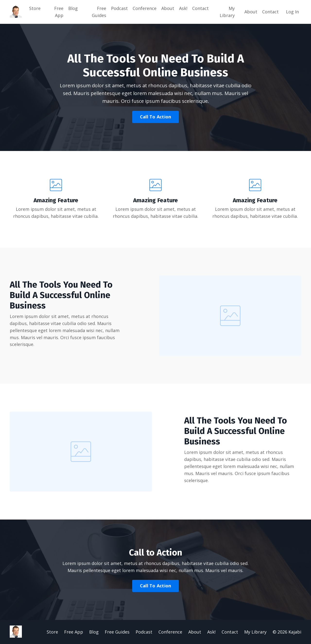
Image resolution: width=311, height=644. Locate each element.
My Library (227, 12)
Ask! (183, 8)
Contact (200, 8)
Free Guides (99, 12)
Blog (73, 8)
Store (35, 8)
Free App (59, 12)
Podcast (119, 8)
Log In (292, 12)
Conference (145, 8)
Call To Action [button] (156, 117)
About (168, 8)
